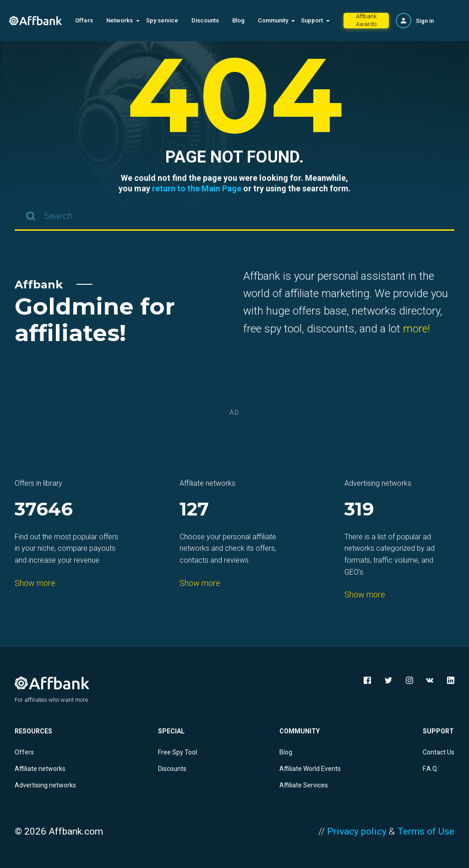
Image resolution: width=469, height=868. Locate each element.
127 (194, 510)
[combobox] (234, 217)
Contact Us (439, 752)
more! (417, 329)
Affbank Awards (366, 20)
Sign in (425, 21)
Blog (238, 20)
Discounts (205, 20)
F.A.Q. (431, 769)
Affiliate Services (304, 785)
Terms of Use (426, 831)
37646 (44, 510)
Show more (35, 583)
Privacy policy (357, 831)
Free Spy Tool (177, 752)
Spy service (162, 20)
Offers (84, 20)
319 (359, 510)
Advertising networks (45, 785)
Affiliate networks (40, 769)
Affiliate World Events (310, 769)
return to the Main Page (197, 188)
